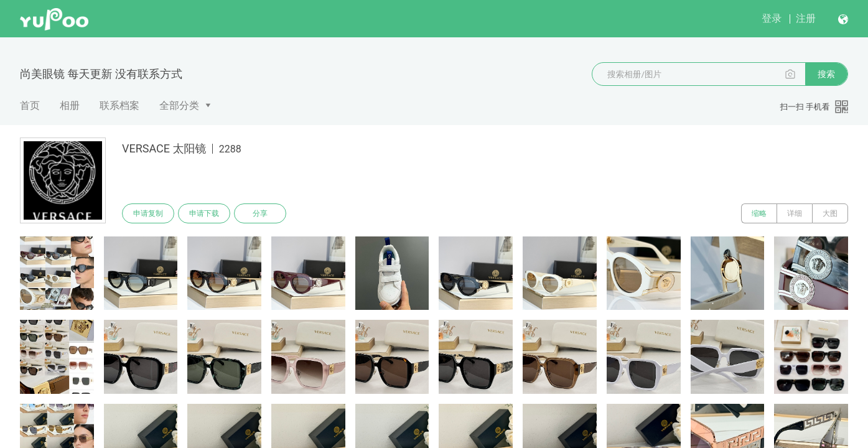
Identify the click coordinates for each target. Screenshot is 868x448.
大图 (830, 213)
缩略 (759, 213)
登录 (772, 18)
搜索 (826, 74)
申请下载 (204, 213)
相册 (70, 105)
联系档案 (119, 105)
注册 (806, 18)
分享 (260, 213)
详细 (795, 213)
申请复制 (148, 213)
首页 (30, 105)
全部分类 (179, 105)
